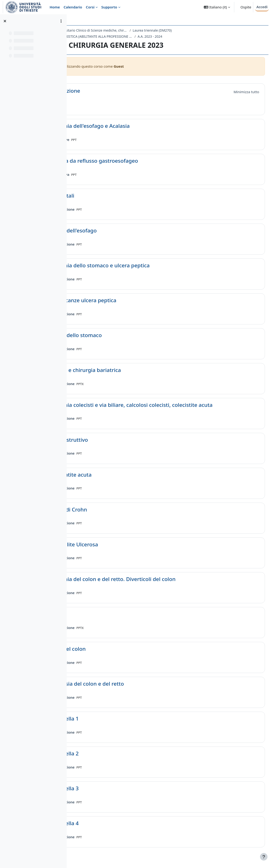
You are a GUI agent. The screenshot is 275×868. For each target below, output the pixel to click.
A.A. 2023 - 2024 (192, 36)
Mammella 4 (105, 823)
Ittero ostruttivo (110, 440)
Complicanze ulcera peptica (124, 300)
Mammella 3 (105, 789)
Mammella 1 (105, 719)
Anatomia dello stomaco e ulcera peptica (140, 266)
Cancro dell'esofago (114, 231)
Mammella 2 (105, 754)
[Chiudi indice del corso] (5, 21)
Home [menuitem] (55, 7)
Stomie (98, 614)
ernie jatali (103, 196)
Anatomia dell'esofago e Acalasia (130, 126)
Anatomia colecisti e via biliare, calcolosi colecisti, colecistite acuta (172, 405)
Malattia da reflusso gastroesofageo (135, 161)
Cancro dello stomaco (116, 335)
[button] (217, 7)
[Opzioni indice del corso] (61, 21)
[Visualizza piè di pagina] (264, 857)
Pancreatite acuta (111, 475)
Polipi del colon (108, 649)
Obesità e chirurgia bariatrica (126, 370)
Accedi (262, 7)
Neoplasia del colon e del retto (128, 684)
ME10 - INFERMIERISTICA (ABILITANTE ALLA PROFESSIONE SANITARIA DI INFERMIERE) (128, 36)
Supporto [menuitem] (109, 7)
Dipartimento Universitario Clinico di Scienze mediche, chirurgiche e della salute (123, 30)
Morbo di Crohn (109, 510)
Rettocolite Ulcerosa (115, 545)
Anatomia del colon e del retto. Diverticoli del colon (153, 579)
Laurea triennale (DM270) (194, 30)
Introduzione (106, 91)
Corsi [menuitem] (90, 7)
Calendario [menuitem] (73, 7)
